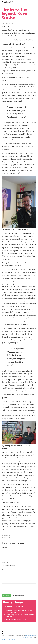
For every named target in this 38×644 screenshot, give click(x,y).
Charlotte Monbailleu (19, 40)
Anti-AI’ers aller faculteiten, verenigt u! (18, 619)
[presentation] (17, 590)
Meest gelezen (9, 606)
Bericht (5, 570)
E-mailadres (6, 563)
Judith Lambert (32, 40)
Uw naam (5, 547)
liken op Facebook (31, 635)
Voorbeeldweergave (18, 596)
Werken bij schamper (8, 639)
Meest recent (20, 606)
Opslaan (6, 596)
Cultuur (7, 26)
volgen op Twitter (28, 637)
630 (3, 26)
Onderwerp (5, 555)
